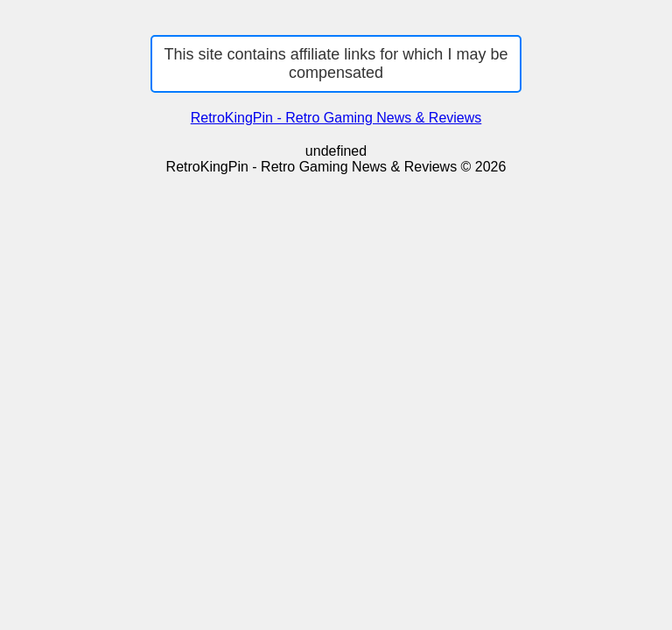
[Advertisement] (336, 306)
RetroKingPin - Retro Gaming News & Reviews (336, 118)
